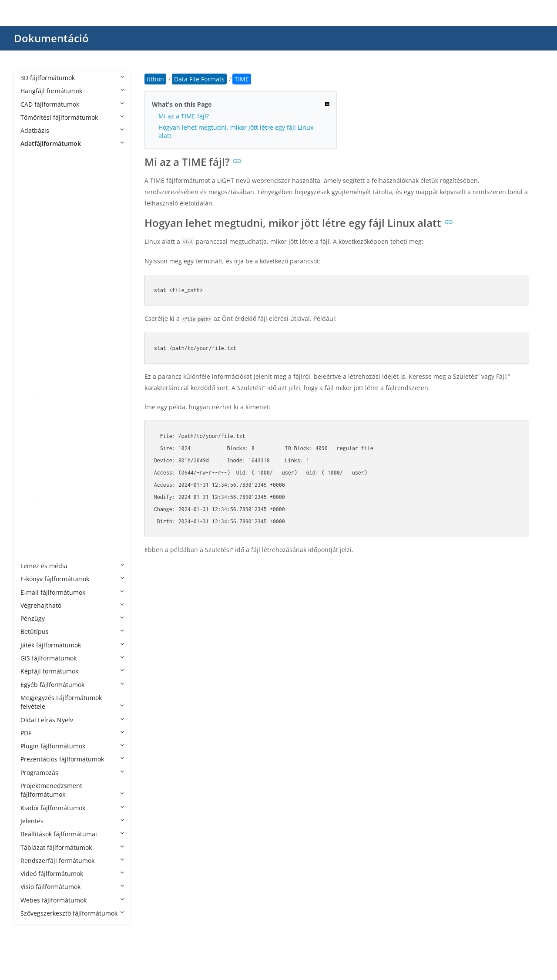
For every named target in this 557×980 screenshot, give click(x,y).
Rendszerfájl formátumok (72, 860)
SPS (34, 447)
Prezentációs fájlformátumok (72, 759)
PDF (72, 733)
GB (33, 315)
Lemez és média (72, 566)
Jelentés (72, 821)
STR (35, 460)
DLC (35, 262)
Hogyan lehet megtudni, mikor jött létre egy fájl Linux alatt (236, 131)
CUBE (37, 249)
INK (34, 342)
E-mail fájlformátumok (72, 592)
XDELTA (40, 553)
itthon (155, 79)
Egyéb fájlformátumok (72, 685)
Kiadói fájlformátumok (72, 808)
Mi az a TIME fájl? (184, 116)
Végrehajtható (72, 605)
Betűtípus (72, 631)
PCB (35, 407)
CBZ (35, 183)
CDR (35, 197)
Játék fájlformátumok (72, 645)
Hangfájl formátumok (72, 91)
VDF (35, 539)
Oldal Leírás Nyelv (72, 720)
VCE (35, 513)
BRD (35, 170)
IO (32, 355)
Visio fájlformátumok (72, 887)
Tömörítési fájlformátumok (72, 117)
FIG (34, 302)
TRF (34, 500)
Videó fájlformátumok (72, 874)
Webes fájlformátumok (72, 900)
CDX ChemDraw (52, 223)
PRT (35, 421)
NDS (35, 394)
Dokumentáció (51, 38)
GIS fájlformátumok (72, 658)
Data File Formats (54, 157)
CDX (35, 210)
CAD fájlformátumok (72, 104)
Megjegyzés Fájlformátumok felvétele (72, 702)
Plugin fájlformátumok (72, 746)
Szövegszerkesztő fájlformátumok (72, 913)
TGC (35, 473)
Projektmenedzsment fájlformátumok (72, 790)
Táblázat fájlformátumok (72, 847)
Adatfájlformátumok (72, 143)
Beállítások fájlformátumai (72, 834)
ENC (35, 275)
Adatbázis (72, 130)
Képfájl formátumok (72, 671)
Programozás (72, 773)
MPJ (35, 381)
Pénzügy (72, 618)
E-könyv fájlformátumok (72, 579)
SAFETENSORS (50, 434)
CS (33, 236)
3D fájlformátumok (72, 78)
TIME (36, 487)
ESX (34, 289)
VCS (35, 526)
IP (32, 368)
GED (35, 328)
